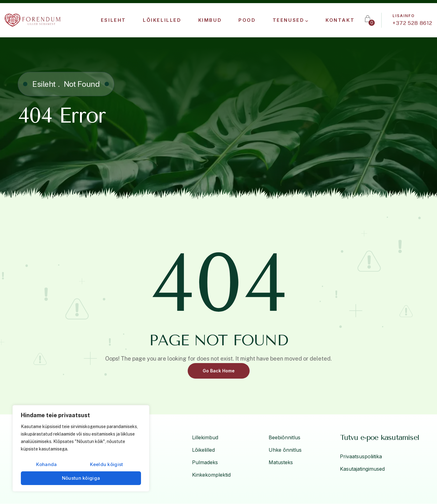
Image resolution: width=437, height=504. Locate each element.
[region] (81, 448)
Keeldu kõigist (106, 464)
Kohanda (46, 464)
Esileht (44, 84)
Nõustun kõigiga (81, 478)
